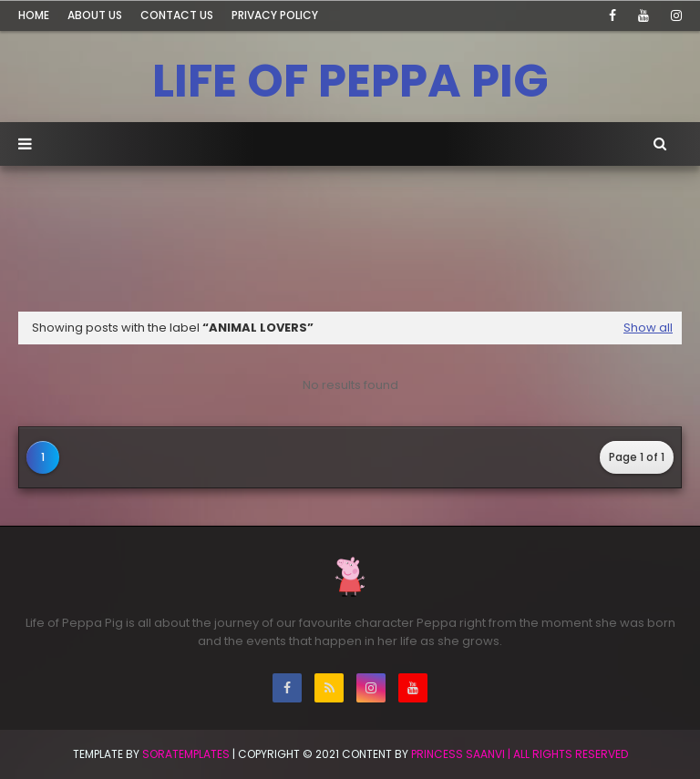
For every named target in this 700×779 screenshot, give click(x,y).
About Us (95, 15)
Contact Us (177, 15)
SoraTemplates (186, 754)
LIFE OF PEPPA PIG (350, 81)
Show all (648, 328)
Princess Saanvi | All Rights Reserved (520, 754)
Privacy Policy (275, 15)
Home (34, 15)
